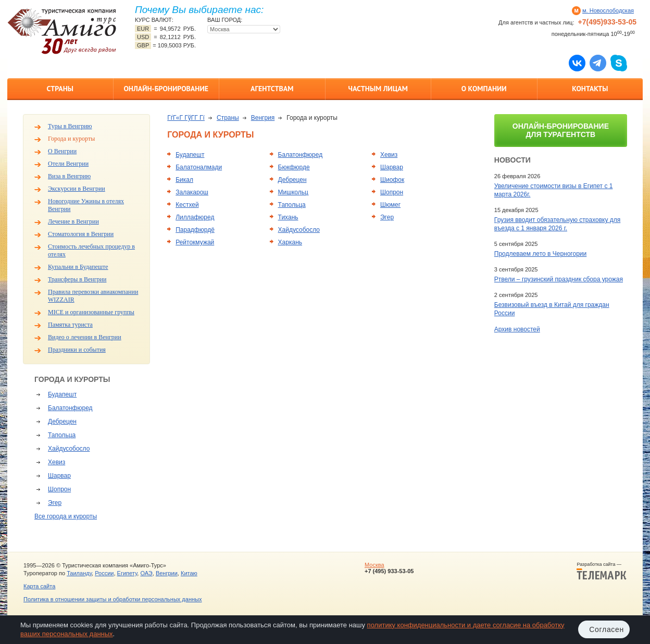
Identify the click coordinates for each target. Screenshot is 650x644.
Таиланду (79, 573)
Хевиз (57, 462)
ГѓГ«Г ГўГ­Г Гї (186, 118)
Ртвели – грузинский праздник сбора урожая (559, 279)
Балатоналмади (199, 167)
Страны (60, 89)
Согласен (607, 629)
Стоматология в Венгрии (81, 234)
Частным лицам (378, 89)
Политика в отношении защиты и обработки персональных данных (113, 599)
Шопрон (59, 489)
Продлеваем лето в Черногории (540, 254)
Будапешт (62, 394)
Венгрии (167, 573)
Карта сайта (39, 586)
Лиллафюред (195, 217)
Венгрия (263, 118)
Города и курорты (71, 139)
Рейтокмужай (195, 242)
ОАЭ (146, 573)
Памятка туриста (70, 325)
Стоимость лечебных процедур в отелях (91, 250)
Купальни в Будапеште (78, 267)
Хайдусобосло (69, 449)
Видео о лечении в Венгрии (85, 337)
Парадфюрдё (195, 230)
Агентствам (272, 89)
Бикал (184, 180)
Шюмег (390, 205)
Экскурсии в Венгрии (77, 189)
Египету (127, 573)
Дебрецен (62, 422)
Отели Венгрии (68, 164)
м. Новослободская (608, 10)
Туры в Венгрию (70, 126)
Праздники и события (77, 350)
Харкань (290, 242)
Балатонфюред (70, 408)
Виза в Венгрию (69, 176)
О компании (484, 89)
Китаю (189, 573)
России (104, 573)
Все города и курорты (66, 516)
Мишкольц (293, 192)
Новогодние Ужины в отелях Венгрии (86, 205)
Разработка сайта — (602, 571)
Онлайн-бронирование (166, 89)
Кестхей (187, 205)
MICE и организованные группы (91, 312)
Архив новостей (517, 329)
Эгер (55, 503)
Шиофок (392, 180)
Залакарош (192, 192)
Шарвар (59, 476)
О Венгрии (62, 151)
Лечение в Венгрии (73, 221)
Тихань (288, 217)
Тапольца (62, 435)
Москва (374, 565)
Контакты (590, 89)
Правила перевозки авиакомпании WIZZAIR (93, 296)
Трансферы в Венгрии (77, 279)
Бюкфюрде (294, 167)
